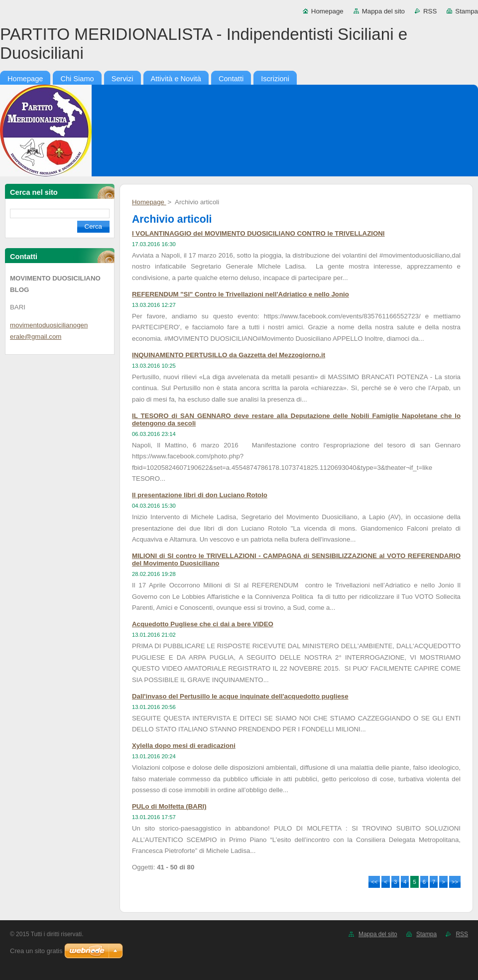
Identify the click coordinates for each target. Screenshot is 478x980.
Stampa (467, 11)
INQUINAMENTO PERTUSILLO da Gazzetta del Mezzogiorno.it (229, 355)
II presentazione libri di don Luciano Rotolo (200, 495)
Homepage (327, 11)
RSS (430, 11)
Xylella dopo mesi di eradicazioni (184, 746)
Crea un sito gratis (36, 951)
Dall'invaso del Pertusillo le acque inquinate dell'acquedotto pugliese (240, 696)
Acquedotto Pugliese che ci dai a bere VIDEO (203, 624)
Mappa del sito (383, 11)
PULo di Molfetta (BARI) (169, 806)
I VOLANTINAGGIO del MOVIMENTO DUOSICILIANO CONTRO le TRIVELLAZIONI (258, 233)
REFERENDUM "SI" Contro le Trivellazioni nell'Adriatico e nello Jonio (240, 294)
